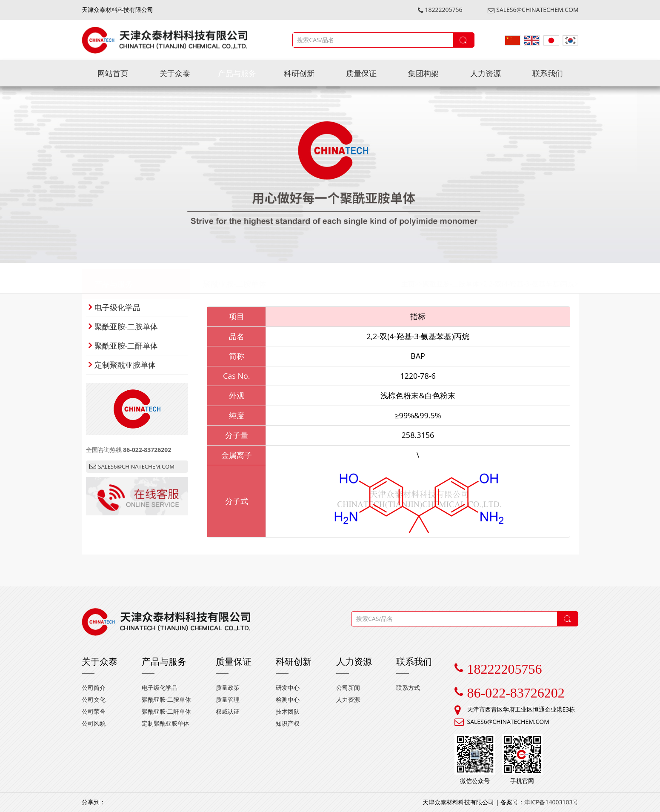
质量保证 (361, 73)
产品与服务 (237, 73)
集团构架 (423, 73)
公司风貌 (94, 723)
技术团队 (288, 711)
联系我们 (548, 73)
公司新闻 (348, 688)
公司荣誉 (94, 711)
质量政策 (228, 688)
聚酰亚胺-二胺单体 (235, 278)
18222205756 (440, 10)
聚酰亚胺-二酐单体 (123, 346)
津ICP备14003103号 (551, 802)
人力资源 (486, 73)
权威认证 (228, 711)
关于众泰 (175, 73)
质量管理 (228, 699)
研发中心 (288, 688)
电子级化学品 (114, 307)
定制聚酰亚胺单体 (122, 365)
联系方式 (408, 688)
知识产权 (288, 723)
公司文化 (94, 699)
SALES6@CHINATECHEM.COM (533, 10)
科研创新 (299, 73)
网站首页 (113, 73)
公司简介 (94, 688)
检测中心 (288, 699)
